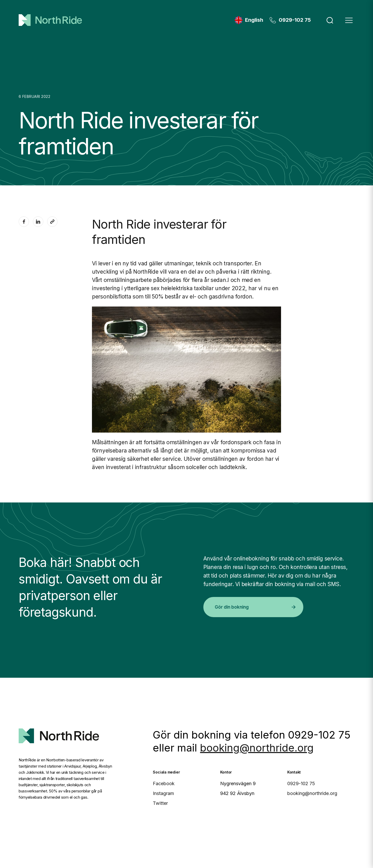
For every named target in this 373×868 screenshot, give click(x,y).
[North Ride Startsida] (59, 729)
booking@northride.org (257, 748)
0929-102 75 (295, 20)
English (254, 20)
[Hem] (50, 20)
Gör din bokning (255, 607)
